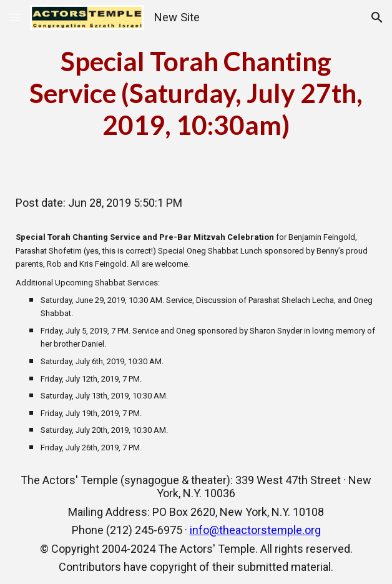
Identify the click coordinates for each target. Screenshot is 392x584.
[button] (15, 17)
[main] (196, 93)
